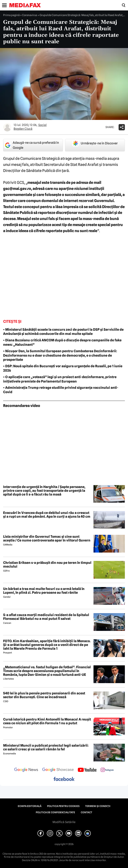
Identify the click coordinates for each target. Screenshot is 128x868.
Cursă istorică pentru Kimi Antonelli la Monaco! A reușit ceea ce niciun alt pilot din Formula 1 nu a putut (47, 721)
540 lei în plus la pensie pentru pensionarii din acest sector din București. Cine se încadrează (44, 695)
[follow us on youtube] (87, 770)
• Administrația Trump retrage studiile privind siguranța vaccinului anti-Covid (61, 390)
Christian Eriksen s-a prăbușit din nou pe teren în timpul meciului (47, 565)
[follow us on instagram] (107, 770)
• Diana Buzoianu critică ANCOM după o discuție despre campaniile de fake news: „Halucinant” (62, 342)
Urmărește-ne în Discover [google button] (95, 143)
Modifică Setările (64, 822)
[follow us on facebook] (64, 779)
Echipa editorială (30, 806)
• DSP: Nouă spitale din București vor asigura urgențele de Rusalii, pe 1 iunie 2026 (63, 368)
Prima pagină (11, 15)
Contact (86, 812)
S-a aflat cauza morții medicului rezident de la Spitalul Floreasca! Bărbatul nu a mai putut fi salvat (46, 617)
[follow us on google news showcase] (58, 770)
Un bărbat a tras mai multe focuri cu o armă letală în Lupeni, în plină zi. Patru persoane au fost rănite (44, 591)
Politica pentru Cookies (63, 806)
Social (42, 125)
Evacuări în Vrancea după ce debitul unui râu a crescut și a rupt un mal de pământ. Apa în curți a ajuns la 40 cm (47, 515)
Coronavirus (30, 15)
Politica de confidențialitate (55, 812)
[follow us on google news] (26, 770)
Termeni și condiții (98, 806)
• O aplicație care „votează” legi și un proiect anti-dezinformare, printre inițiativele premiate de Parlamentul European (60, 379)
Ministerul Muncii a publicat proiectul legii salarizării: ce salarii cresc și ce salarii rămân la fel (46, 747)
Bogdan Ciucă (23, 129)
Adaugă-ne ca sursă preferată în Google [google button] (32, 145)
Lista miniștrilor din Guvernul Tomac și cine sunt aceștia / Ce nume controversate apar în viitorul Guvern (47, 538)
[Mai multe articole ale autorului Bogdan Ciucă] (7, 127)
